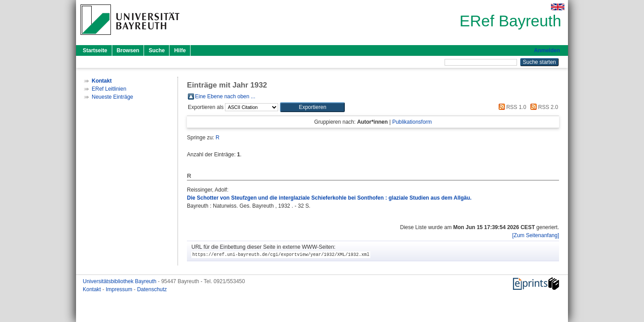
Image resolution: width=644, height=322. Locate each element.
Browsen (128, 50)
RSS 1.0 (511, 107)
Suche (157, 50)
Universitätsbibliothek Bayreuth (120, 281)
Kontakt (93, 289)
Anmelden (547, 50)
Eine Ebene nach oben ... (225, 96)
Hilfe (180, 50)
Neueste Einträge (112, 97)
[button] (312, 107)
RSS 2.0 (543, 107)
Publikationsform (412, 122)
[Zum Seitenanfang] (536, 235)
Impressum (120, 289)
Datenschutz (152, 289)
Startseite (95, 50)
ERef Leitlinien (109, 89)
